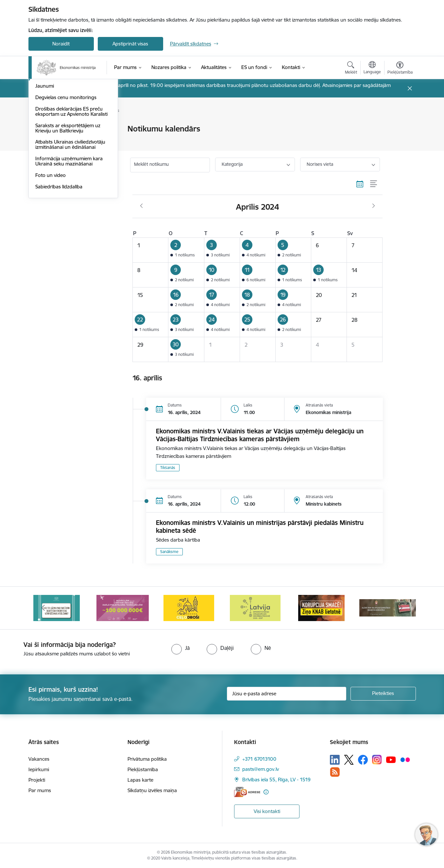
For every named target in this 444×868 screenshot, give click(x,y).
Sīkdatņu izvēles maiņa (152, 790)
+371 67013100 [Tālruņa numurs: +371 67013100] (259, 759)
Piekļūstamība (143, 769)
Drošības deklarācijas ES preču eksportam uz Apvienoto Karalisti (71, 200)
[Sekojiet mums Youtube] (391, 759)
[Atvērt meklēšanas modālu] (351, 69)
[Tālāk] (401, 608)
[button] (186, 250)
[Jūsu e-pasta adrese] (287, 694)
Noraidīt (61, 44)
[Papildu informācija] (266, 792)
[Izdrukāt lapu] (400, 126)
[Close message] (410, 88)
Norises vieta (320, 164)
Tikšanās (168, 468)
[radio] (180, 648)
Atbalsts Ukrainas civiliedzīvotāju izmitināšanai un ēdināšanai (70, 233)
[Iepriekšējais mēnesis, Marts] (141, 206)
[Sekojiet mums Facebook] (363, 760)
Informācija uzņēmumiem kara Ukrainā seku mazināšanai (69, 250)
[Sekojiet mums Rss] (335, 772)
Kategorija (232, 164)
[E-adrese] (247, 792)
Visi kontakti (267, 811)
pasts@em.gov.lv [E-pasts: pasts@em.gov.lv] (261, 769)
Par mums (40, 790)
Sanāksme (169, 552)
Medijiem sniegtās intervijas (65, 152)
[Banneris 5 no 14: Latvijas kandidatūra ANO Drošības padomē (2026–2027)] (255, 608)
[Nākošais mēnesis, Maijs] (374, 206)
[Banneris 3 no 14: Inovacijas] (123, 608)
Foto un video (51, 264)
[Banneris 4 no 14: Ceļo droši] (189, 608)
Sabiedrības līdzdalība (59, 275)
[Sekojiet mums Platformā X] (349, 760)
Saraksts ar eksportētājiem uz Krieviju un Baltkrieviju (68, 217)
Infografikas (49, 140)
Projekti (37, 780)
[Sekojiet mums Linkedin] (335, 760)
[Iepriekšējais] (43, 608)
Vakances (39, 759)
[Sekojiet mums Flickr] (405, 759)
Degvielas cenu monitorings (66, 186)
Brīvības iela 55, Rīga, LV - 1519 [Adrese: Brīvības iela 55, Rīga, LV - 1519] (276, 780)
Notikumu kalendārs (58, 163)
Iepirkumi (39, 769)
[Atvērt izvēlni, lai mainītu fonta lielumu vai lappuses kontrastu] (400, 69)
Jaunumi (45, 175)
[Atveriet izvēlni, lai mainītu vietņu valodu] (372, 68)
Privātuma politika (147, 759)
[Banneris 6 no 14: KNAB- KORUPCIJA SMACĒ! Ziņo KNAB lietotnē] (321, 608)
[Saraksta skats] (374, 184)
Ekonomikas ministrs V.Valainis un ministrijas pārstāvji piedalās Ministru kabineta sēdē (260, 527)
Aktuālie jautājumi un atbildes (67, 129)
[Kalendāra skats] (360, 184)
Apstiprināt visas (130, 44)
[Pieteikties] (383, 694)
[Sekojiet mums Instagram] (377, 760)
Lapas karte (140, 780)
